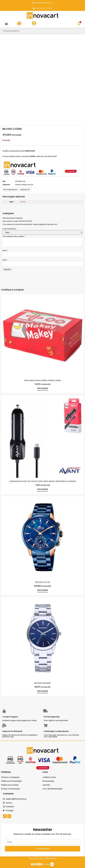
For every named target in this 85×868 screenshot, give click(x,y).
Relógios (18, 185)
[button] (6, 24)
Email (5, 260)
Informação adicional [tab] (10, 189)
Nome (5, 251)
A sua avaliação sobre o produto (14, 236)
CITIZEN (23, 202)
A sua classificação (10, 229)
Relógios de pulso (27, 185)
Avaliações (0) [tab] (25, 189)
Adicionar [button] (43, 388)
